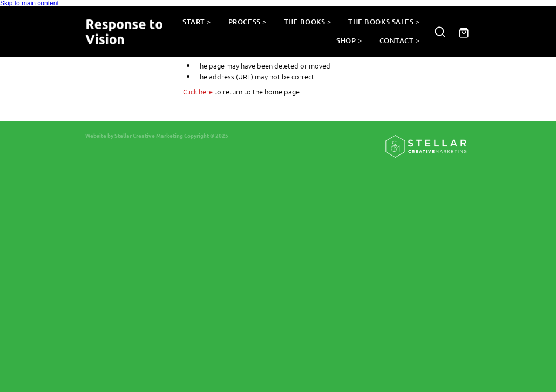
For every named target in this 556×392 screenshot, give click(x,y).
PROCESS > (248, 22)
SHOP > (349, 40)
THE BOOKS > (308, 22)
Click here (198, 92)
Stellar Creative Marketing (149, 135)
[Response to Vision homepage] (124, 32)
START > (197, 22)
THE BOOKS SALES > (384, 22)
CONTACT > (400, 40)
